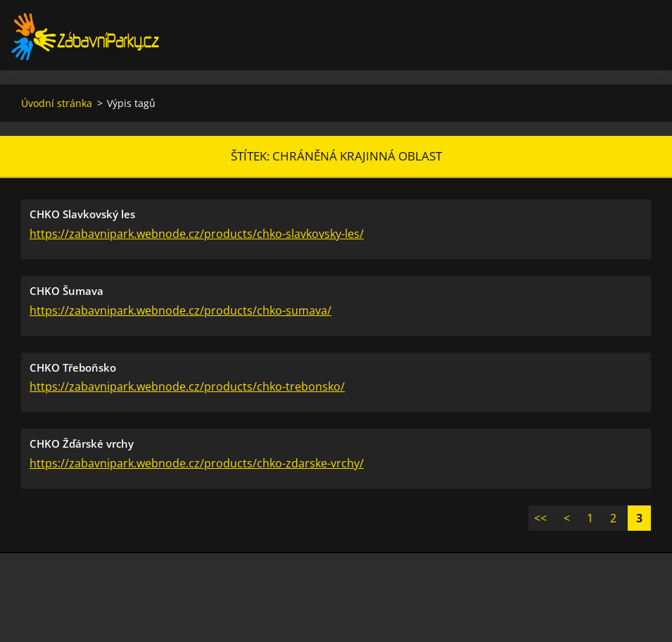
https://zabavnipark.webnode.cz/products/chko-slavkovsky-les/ (197, 234)
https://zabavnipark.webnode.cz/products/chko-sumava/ (180, 310)
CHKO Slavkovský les (82, 214)
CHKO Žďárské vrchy (82, 443)
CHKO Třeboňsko (73, 367)
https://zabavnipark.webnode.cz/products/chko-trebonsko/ (187, 386)
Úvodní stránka (57, 103)
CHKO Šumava (66, 291)
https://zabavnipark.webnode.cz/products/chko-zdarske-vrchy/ (197, 463)
